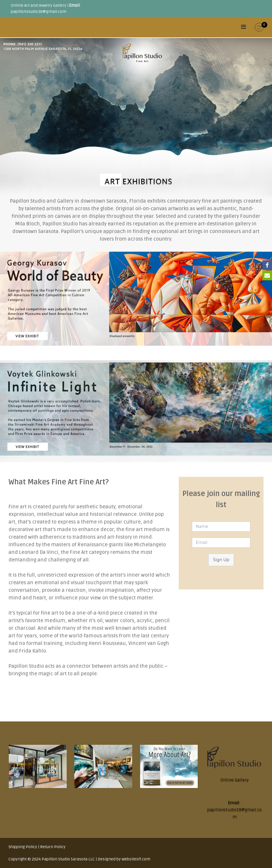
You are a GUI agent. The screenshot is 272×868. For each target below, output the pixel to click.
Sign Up (221, 560)
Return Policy (53, 847)
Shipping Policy (23, 847)
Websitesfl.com (136, 859)
